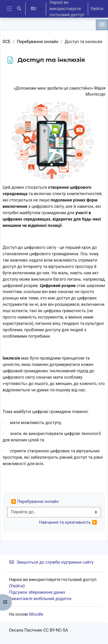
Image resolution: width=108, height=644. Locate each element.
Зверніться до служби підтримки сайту (51, 562)
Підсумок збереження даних (37, 592)
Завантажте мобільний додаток (40, 599)
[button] (19, 9)
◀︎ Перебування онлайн (35, 501)
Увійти (97, 9)
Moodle (36, 614)
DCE (6, 42)
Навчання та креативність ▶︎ (68, 522)
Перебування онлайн (37, 42)
